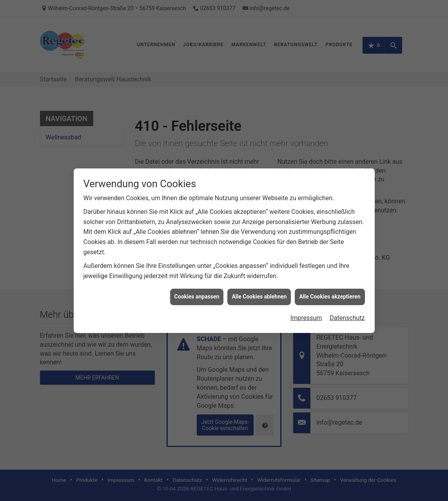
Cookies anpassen (197, 279)
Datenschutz (347, 301)
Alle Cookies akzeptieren (330, 279)
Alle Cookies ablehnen (259, 279)
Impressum (306, 301)
